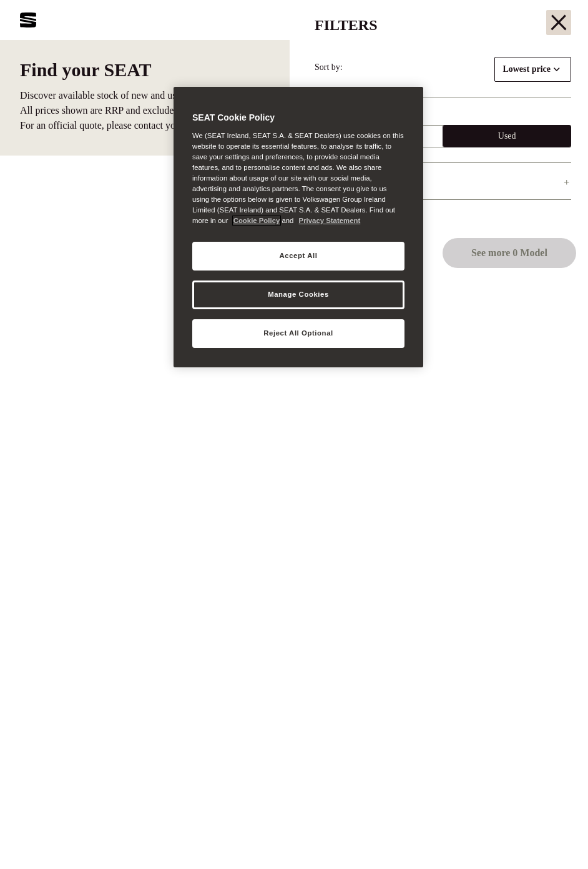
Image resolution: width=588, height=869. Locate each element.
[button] (552, 836)
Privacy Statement (330, 221)
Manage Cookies (298, 294)
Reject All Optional (298, 333)
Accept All (299, 256)
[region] (298, 227)
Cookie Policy (257, 221)
